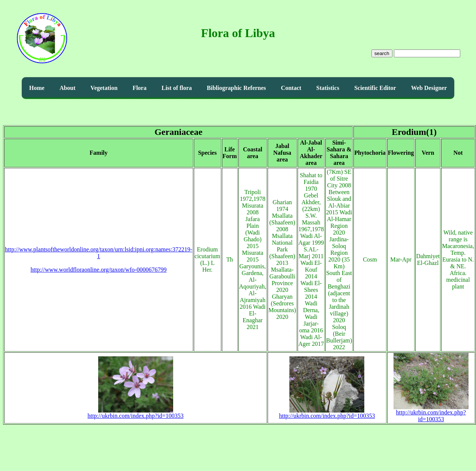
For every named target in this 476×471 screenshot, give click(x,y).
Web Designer (429, 88)
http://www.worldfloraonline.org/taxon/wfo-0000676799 (99, 270)
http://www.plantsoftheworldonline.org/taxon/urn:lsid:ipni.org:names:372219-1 (99, 253)
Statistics (328, 88)
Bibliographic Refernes (237, 88)
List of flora (177, 88)
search (382, 53)
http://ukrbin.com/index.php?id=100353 (136, 413)
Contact (291, 88)
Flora (140, 88)
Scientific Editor (375, 88)
